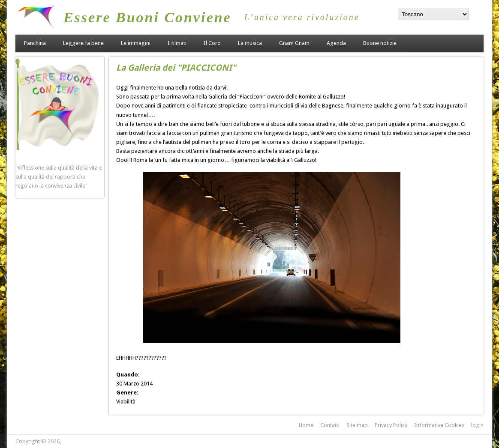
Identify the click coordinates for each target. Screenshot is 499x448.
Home (306, 425)
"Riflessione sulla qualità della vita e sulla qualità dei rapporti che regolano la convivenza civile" (59, 177)
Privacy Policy (391, 425)
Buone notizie (380, 43)
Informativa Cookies (439, 425)
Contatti (330, 425)
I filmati (177, 43)
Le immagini (136, 43)
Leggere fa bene (83, 43)
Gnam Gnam (294, 43)
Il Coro (212, 43)
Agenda (336, 43)
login (477, 425)
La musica (250, 43)
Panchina (35, 43)
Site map (357, 425)
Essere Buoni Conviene (147, 17)
